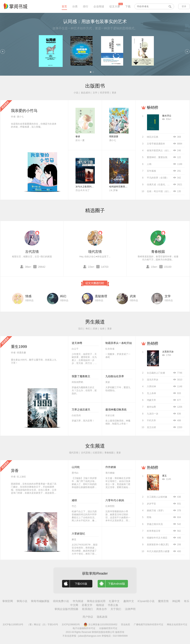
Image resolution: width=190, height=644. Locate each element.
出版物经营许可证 (108, 628)
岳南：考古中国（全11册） (161, 191)
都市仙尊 (151, 407)
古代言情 (32, 252)
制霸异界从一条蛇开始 (119, 343)
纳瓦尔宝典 (153, 137)
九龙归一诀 (153, 414)
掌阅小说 (22, 601)
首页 (64, 6)
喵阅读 (100, 605)
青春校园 (158, 252)
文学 (95, 93)
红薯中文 (114, 601)
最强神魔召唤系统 (116, 410)
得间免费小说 (61, 601)
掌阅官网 (8, 601)
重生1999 (19, 347)
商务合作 (102, 609)
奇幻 (88, 329)
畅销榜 (153, 107)
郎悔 (149, 517)
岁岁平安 (151, 504)
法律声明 (130, 609)
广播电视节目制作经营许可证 (149, 625)
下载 (128, 6)
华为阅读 (78, 601)
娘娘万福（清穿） (156, 511)
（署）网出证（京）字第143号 (43, 625)
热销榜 (153, 343)
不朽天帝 (151, 421)
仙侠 (102, 329)
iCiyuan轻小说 (146, 601)
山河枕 (76, 467)
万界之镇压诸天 (81, 410)
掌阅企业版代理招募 (66, 609)
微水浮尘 (167, 116)
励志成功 (86, 93)
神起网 (176, 601)
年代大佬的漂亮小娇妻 (158, 551)
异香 (15, 471)
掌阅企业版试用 (96, 601)
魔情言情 (163, 601)
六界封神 (151, 386)
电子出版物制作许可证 (84, 628)
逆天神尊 (77, 343)
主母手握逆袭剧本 (156, 144)
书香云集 (113, 605)
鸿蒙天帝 (151, 400)
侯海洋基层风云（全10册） (161, 151)
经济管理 (104, 93)
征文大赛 (115, 6)
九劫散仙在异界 (115, 376)
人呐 (149, 164)
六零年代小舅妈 (115, 500)
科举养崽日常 (154, 531)
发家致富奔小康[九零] (158, 545)
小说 (76, 93)
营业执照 (125, 625)
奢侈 (78, 137)
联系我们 (87, 609)
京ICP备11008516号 (13, 625)
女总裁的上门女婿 (156, 373)
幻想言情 (97, 453)
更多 (114, 93)
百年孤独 (151, 171)
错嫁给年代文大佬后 (157, 538)
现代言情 (95, 252)
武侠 (133, 296)
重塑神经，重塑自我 (157, 157)
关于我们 (116, 609)
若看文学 (87, 605)
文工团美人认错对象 (157, 497)
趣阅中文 (129, 601)
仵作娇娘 (111, 467)
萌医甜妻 (114, 137)
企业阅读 (99, 6)
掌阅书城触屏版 (40, 601)
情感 (28, 296)
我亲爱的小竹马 (24, 111)
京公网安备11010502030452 (100, 625)
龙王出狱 (151, 427)
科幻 (63, 296)
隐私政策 (102, 617)
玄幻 (80, 329)
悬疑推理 (101, 296)
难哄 (74, 500)
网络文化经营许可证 (177, 625)
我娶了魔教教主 (81, 376)
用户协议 (88, 617)
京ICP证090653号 (71, 625)
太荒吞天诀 (168, 352)
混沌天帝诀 (153, 380)
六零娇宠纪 (78, 534)
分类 (75, 6)
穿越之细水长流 (155, 524)
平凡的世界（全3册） (158, 178)
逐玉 (164, 476)
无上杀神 (151, 393)
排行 (86, 6)
